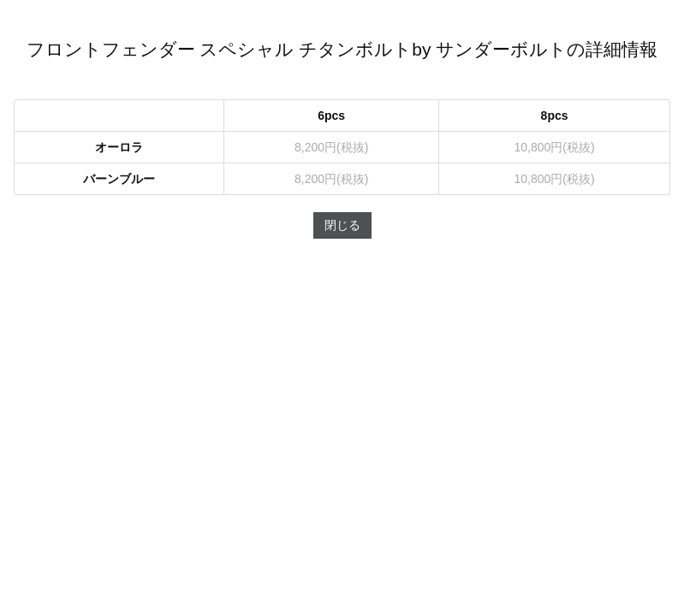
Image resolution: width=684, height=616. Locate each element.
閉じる (342, 225)
